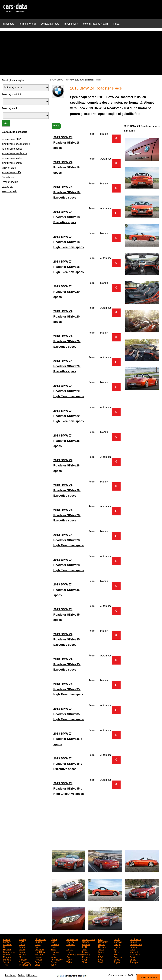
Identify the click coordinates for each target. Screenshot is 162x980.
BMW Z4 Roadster (65, 80)
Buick (53, 942)
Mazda (22, 954)
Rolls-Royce (57, 959)
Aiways (22, 939)
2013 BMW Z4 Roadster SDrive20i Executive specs (67, 341)
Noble (54, 957)
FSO (85, 947)
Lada (132, 949)
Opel (69, 957)
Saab (85, 959)
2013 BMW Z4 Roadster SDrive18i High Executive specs (69, 242)
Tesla (85, 962)
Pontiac (133, 957)
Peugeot (86, 957)
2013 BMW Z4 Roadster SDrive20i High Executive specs (69, 391)
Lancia (22, 952)
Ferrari (22, 947)
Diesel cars (8, 177)
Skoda (117, 959)
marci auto (8, 24)
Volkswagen (25, 964)
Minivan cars (9, 168)
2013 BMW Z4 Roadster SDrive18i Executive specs (67, 192)
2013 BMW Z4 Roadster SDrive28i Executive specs (67, 490)
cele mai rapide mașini (96, 24)
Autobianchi (136, 939)
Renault (39, 959)
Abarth (6, 939)
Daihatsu (71, 944)
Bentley (7, 942)
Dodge (117, 944)
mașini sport (71, 24)
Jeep (85, 949)
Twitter (22, 975)
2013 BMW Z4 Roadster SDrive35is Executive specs (68, 764)
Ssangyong (25, 962)
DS (5, 947)
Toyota (117, 962)
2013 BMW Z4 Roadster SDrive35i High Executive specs (69, 689)
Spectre (7, 962)
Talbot (69, 962)
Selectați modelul (11, 95)
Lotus (101, 952)
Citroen (133, 942)
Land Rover (40, 952)
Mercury (86, 954)
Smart (133, 959)
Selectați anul (9, 108)
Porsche (7, 959)
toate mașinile (9, 191)
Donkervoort (136, 944)
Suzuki (54, 962)
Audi (100, 939)
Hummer (134, 947)
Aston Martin (89, 939)
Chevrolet (103, 942)
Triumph (134, 962)
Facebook (10, 975)
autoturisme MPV (11, 172)
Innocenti (39, 949)
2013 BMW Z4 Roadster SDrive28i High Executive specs (69, 540)
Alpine (54, 939)
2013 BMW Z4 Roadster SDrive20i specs (67, 292)
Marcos (118, 952)
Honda (117, 947)
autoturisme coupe (12, 149)
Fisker (54, 947)
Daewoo (55, 944)
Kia (115, 949)
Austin (117, 939)
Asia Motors (72, 939)
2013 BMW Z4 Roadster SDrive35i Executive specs (67, 639)
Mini (116, 954)
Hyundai (7, 949)
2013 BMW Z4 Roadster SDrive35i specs (67, 590)
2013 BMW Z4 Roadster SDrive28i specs (67, 441)
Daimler (86, 944)
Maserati (134, 952)
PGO (101, 957)
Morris (22, 957)
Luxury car (8, 187)
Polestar (118, 957)
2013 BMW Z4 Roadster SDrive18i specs (67, 143)
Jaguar (70, 949)
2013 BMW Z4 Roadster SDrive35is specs (68, 739)
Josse (101, 949)
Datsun (102, 944)
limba (116, 24)
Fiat (37, 947)
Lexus (69, 952)
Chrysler (118, 942)
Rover (69, 959)
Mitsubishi (135, 954)
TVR (5, 964)
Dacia (38, 944)
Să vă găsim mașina (13, 80)
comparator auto (50, 24)
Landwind (55, 952)
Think (101, 962)
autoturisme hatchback (14, 153)
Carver (86, 942)
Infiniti (22, 949)
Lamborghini (9, 952)
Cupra (22, 944)
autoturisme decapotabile (16, 144)
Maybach (8, 954)
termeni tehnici (28, 24)
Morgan (7, 957)
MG (100, 954)
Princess (23, 959)
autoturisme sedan (12, 158)
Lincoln (86, 952)
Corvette (7, 944)
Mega (53, 954)
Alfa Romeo (41, 939)
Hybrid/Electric (10, 182)
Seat (100, 959)
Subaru (38, 962)
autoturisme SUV (11, 139)
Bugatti (38, 942)
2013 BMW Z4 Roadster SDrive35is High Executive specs (69, 789)
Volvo (37, 964)
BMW (52, 80)
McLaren (39, 954)
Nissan (38, 957)
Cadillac (70, 942)
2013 (56, 126)
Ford (69, 947)
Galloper (102, 947)
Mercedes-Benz (74, 954)
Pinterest (32, 975)
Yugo (53, 964)
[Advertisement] (81, 53)
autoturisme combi (12, 163)
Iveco (53, 949)
